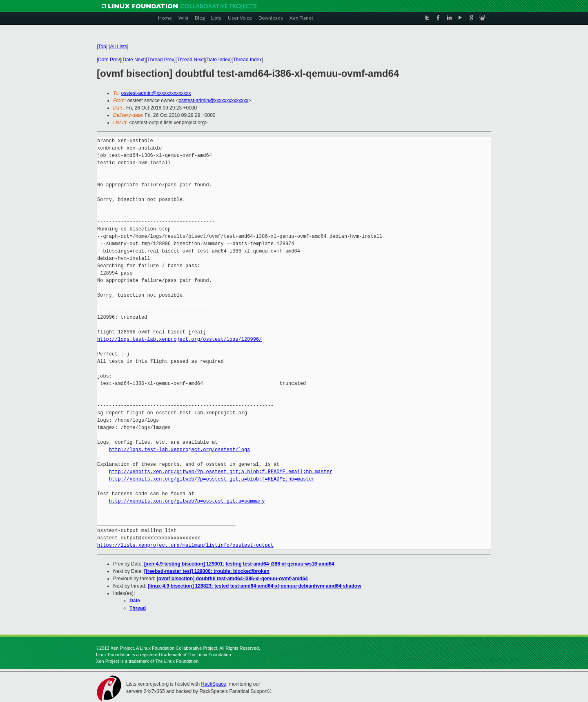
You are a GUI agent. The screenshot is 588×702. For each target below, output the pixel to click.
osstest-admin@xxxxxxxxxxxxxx (156, 93)
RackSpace (213, 684)
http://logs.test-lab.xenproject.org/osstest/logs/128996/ (179, 339)
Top (102, 47)
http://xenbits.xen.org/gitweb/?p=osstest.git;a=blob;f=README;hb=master (212, 479)
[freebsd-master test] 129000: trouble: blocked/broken (207, 571)
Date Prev (109, 60)
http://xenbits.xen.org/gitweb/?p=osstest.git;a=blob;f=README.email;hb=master (221, 472)
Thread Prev (160, 60)
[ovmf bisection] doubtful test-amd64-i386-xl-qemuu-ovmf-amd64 (232, 579)
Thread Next (190, 60)
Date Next (133, 60)
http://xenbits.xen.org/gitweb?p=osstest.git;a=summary (187, 501)
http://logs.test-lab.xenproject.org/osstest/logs (180, 450)
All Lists (119, 47)
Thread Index (248, 60)
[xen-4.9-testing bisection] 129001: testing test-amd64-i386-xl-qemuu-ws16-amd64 (239, 564)
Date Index (218, 60)
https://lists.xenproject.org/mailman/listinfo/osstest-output (185, 545)
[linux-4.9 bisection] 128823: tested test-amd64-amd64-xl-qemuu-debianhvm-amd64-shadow (255, 586)
